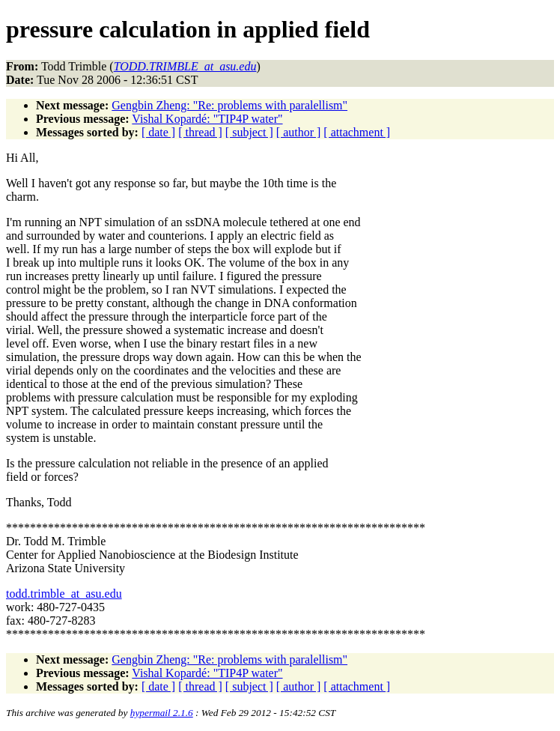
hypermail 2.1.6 (162, 713)
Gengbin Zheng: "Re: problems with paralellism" (229, 105)
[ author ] (299, 132)
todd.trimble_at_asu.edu (64, 594)
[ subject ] (249, 132)
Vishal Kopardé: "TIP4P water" (207, 119)
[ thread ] (200, 132)
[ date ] (158, 132)
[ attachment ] (357, 132)
